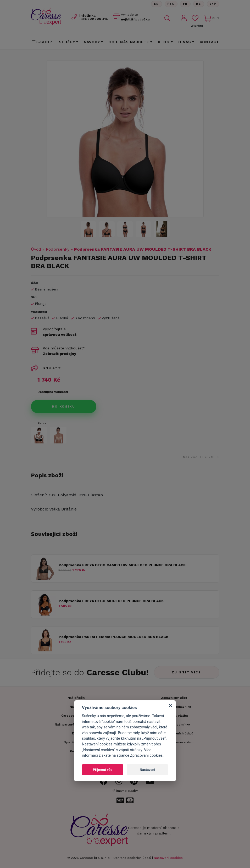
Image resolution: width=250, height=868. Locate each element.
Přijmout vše (103, 770)
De (199, 4)
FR (185, 4)
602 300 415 (94, 19)
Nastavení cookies (168, 858)
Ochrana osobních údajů (132, 858)
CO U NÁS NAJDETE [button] (129, 42)
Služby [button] (67, 42)
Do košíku (64, 406)
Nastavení (148, 770)
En (157, 4)
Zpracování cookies (146, 756)
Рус (171, 4)
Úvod (36, 249)
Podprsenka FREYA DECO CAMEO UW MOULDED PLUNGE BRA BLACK (122, 565)
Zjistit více (187, 672)
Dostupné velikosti (53, 392)
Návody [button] (92, 42)
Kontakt (209, 42)
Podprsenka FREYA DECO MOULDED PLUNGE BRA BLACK (111, 601)
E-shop (42, 42)
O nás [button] (185, 42)
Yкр (213, 4)
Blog (164, 42)
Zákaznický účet (174, 698)
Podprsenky (58, 249)
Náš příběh (76, 698)
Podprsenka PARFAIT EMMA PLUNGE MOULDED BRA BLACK (114, 637)
